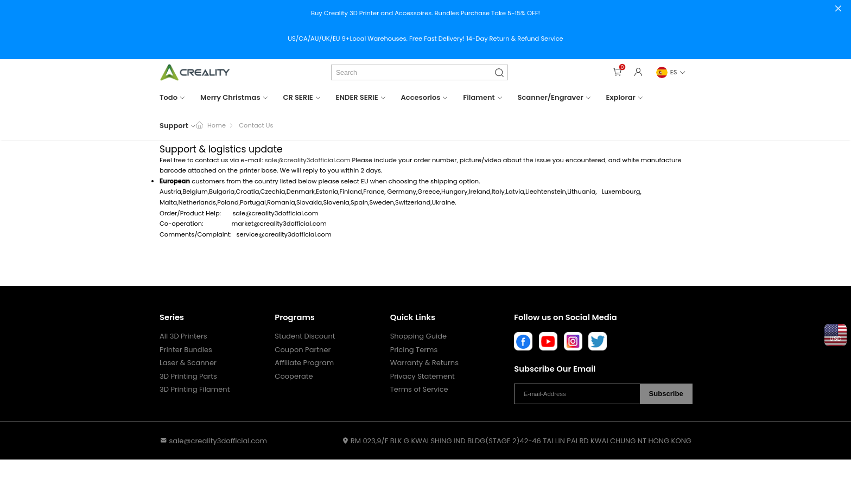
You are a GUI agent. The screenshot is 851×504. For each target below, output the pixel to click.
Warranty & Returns (424, 363)
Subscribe (666, 394)
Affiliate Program (304, 363)
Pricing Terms (414, 350)
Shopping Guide (418, 336)
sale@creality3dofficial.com (307, 160)
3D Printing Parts (188, 377)
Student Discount (305, 336)
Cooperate (294, 377)
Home (217, 125)
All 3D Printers (183, 336)
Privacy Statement (423, 377)
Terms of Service (419, 390)
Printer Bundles (186, 350)
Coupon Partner (303, 350)
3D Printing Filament (195, 390)
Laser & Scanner (188, 363)
